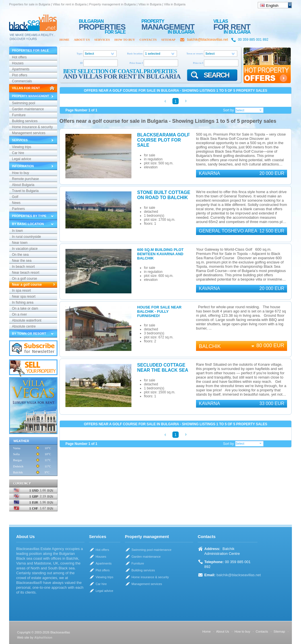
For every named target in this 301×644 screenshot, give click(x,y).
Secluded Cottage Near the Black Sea (163, 368)
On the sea (20, 255)
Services (102, 40)
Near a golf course (27, 285)
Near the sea (22, 261)
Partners (18, 209)
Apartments (21, 69)
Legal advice (21, 159)
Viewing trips (22, 147)
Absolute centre (24, 326)
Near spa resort (24, 297)
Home (64, 40)
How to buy (125, 40)
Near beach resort (26, 273)
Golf (15, 197)
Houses (18, 63)
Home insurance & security (32, 127)
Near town (20, 243)
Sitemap (168, 40)
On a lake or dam (25, 308)
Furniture (19, 115)
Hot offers (19, 57)
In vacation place (25, 249)
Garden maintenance (28, 109)
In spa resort (21, 291)
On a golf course (24, 279)
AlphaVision (43, 637)
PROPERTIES (102, 24)
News (16, 203)
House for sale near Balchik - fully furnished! (159, 311)
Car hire (18, 153)
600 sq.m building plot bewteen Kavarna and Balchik (160, 254)
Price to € (198, 63)
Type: (80, 54)
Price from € (136, 63)
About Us (82, 40)
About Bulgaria (23, 185)
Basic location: (135, 54)
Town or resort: (195, 54)
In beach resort (23, 267)
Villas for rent (26, 88)
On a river (19, 314)
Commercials (22, 81)
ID (81, 63)
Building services (25, 121)
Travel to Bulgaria (25, 191)
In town (17, 231)
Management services (29, 133)
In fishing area (23, 302)
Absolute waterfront (27, 320)
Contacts (148, 40)
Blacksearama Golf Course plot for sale (163, 140)
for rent (232, 24)
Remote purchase (25, 179)
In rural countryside (26, 237)
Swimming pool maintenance (23, 104)
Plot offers (20, 75)
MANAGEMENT (168, 24)
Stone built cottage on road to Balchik (164, 195)
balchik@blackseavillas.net (208, 40)
